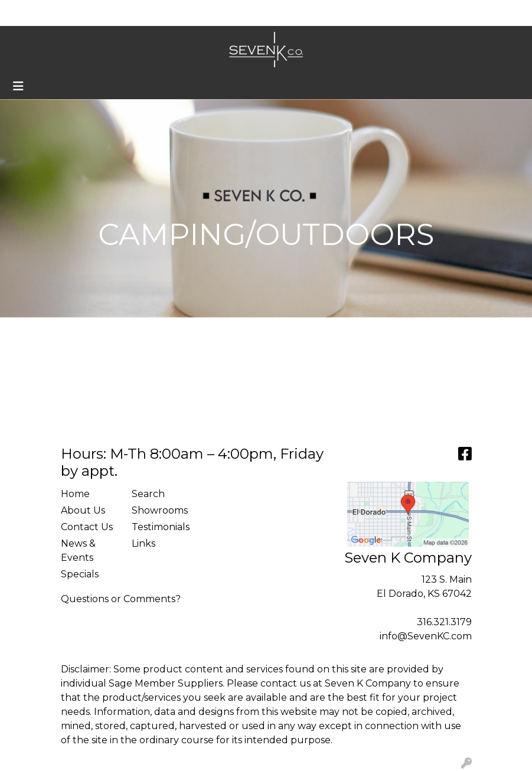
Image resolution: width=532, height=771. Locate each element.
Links (143, 543)
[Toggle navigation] (18, 86)
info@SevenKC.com (426, 636)
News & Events (78, 551)
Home (26, 13)
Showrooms (160, 510)
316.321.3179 (444, 622)
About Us (83, 510)
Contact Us (87, 527)
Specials (80, 574)
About (63, 13)
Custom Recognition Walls (169, 13)
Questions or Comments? (121, 599)
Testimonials (160, 527)
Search (400, 13)
